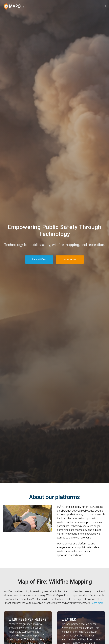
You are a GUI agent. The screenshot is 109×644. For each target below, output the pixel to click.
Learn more (97, 603)
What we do (70, 260)
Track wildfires (39, 260)
